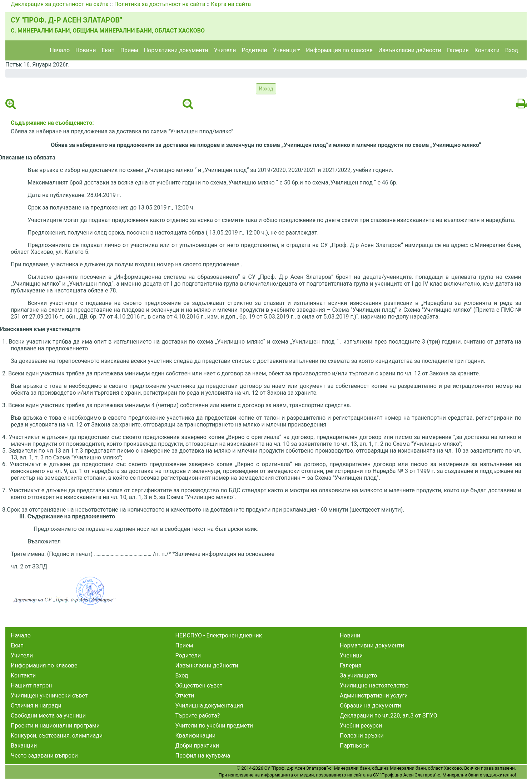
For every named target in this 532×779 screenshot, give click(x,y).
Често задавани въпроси (44, 756)
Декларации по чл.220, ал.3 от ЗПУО (389, 716)
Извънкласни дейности (410, 50)
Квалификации (195, 736)
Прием (129, 50)
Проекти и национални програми (55, 726)
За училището (358, 676)
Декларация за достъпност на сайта (60, 4)
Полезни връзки (362, 736)
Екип (108, 50)
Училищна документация (209, 706)
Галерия (458, 50)
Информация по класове (339, 50)
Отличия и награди (36, 706)
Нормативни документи (176, 50)
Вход (512, 50)
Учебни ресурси (361, 726)
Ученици (284, 50)
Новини (86, 50)
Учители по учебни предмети (214, 726)
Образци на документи (371, 706)
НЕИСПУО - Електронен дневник (218, 635)
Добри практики (197, 746)
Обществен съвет (199, 686)
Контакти (487, 50)
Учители (225, 50)
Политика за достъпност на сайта (160, 4)
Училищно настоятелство (374, 686)
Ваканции (24, 746)
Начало (60, 50)
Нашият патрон (31, 686)
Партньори (354, 746)
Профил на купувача (203, 756)
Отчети (185, 696)
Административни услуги (374, 696)
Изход (266, 89)
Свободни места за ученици (48, 716)
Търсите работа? (197, 716)
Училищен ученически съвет (49, 696)
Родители (255, 50)
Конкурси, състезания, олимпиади (57, 736)
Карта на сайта (231, 4)
